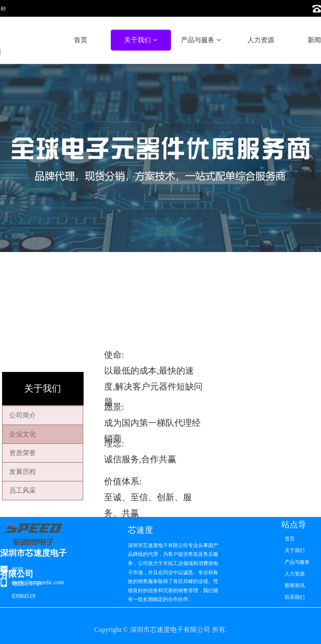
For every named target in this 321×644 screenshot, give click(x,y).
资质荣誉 (23, 453)
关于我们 (140, 40)
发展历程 (23, 472)
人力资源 (261, 40)
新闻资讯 (295, 585)
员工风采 (23, 490)
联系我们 (295, 597)
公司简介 (23, 415)
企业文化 (23, 434)
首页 (81, 40)
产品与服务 (201, 40)
